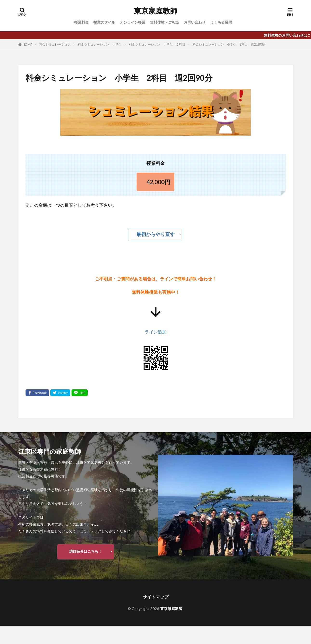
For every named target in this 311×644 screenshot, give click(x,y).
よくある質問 (221, 22)
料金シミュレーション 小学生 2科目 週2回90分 (229, 44)
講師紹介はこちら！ (86, 551)
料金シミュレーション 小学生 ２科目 (157, 44)
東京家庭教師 (156, 11)
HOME (27, 45)
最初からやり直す (156, 234)
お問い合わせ (195, 22)
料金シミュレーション (55, 44)
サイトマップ (156, 597)
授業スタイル (104, 22)
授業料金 (81, 22)
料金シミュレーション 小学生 (100, 44)
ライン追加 (156, 332)
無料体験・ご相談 (165, 22)
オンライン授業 (133, 22)
